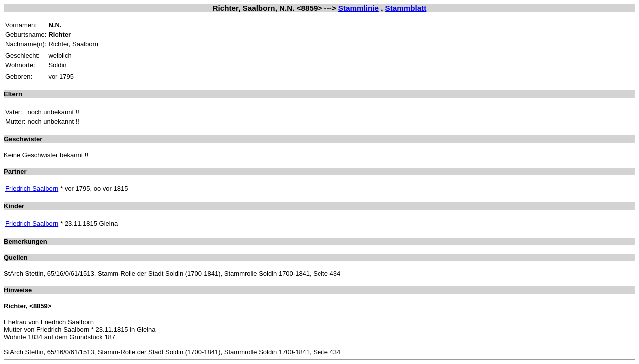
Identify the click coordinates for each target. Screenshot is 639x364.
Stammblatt (406, 8)
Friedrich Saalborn (32, 189)
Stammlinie (359, 8)
